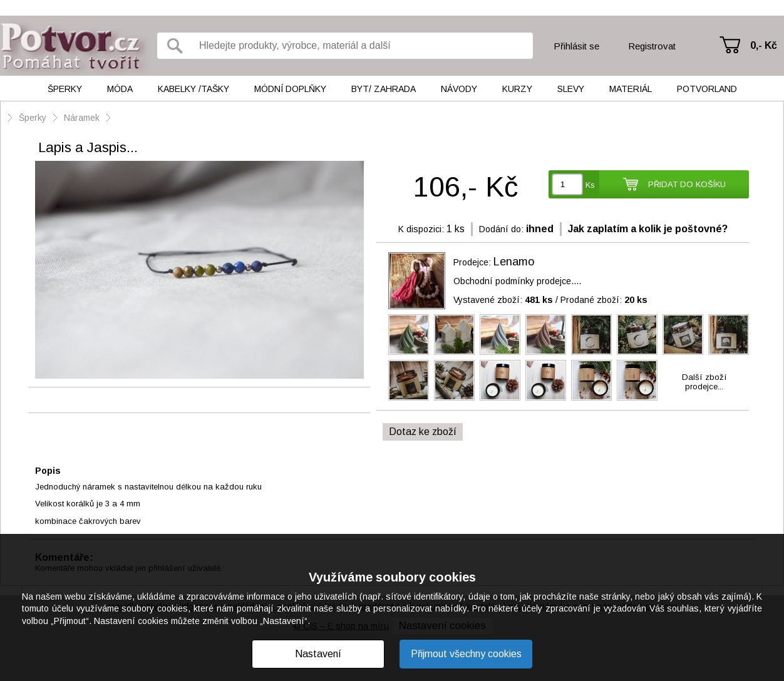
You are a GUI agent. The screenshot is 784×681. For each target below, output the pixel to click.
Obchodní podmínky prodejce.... (517, 281)
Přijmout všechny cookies (466, 654)
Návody (459, 89)
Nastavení (318, 654)
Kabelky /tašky (193, 89)
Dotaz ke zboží (423, 432)
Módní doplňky (290, 89)
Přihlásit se (576, 46)
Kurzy (517, 89)
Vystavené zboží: (503, 300)
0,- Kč (764, 45)
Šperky (65, 89)
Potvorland (707, 89)
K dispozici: (421, 229)
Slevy (571, 89)
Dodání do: (501, 229)
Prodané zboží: (604, 300)
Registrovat (652, 46)
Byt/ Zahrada (384, 89)
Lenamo (514, 262)
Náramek (82, 118)
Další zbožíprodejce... (704, 382)
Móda (120, 89)
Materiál (631, 89)
